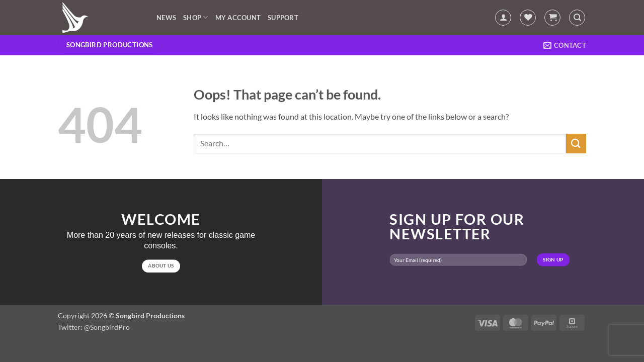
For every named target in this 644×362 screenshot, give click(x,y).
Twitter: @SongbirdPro (94, 327)
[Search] (577, 18)
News (166, 18)
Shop (195, 17)
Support (283, 18)
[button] (503, 18)
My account (238, 18)
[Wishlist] (528, 18)
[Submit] (576, 144)
